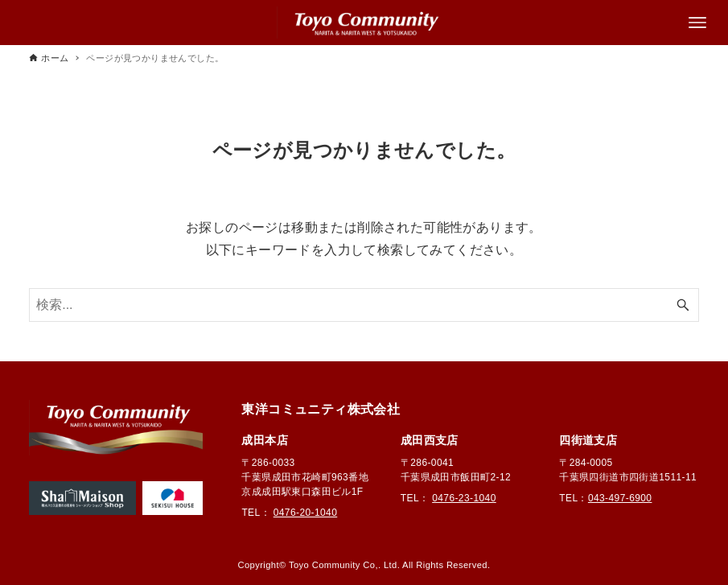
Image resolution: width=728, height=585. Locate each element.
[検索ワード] (364, 305)
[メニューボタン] (697, 23)
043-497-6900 (620, 498)
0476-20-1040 (306, 513)
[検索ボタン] (683, 305)
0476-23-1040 (464, 498)
